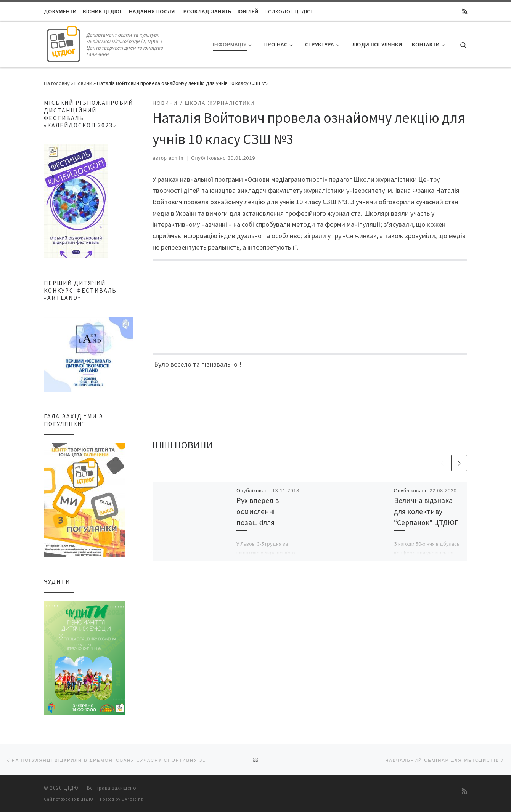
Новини (83, 83)
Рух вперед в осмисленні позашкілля (258, 513)
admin (176, 158)
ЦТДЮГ (72, 787)
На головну (57, 83)
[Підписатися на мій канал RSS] (465, 11)
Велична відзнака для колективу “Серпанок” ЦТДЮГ (426, 513)
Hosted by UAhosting (121, 799)
